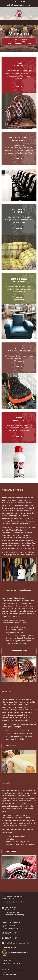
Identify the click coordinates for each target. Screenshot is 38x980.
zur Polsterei (10, 746)
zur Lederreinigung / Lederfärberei (19, 651)
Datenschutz (6, 963)
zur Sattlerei (10, 851)
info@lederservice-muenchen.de (18, 5)
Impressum (16, 963)
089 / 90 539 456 (11, 938)
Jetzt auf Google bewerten (18, 953)
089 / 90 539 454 (18, 2)
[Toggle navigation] (4, 22)
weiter (19, 87)
